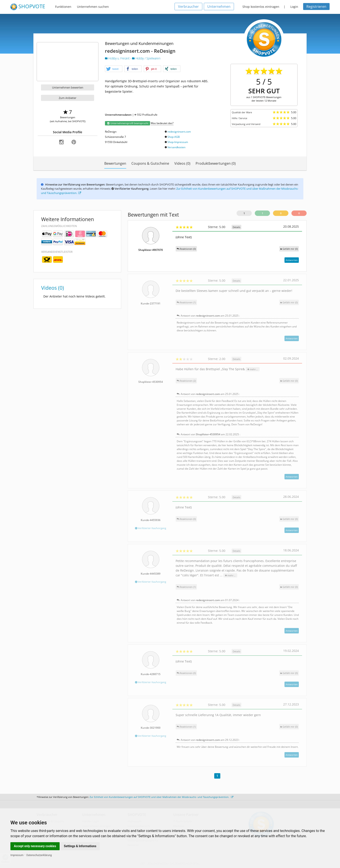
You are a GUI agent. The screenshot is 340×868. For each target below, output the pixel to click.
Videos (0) (182, 163)
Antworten (292, 260)
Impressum (17, 855)
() (289, 249)
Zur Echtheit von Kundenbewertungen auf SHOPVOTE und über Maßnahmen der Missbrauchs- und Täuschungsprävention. (161, 797)
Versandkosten (176, 147)
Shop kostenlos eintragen (261, 7)
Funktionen (63, 7)
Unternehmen (219, 7)
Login (294, 7)
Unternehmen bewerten (68, 87)
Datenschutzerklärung (39, 855)
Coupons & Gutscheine (150, 163)
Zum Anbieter (68, 98)
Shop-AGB (174, 137)
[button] (114, 69)
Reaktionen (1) (186, 302)
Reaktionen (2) (186, 381)
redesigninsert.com (179, 132)
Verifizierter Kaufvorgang (151, 528)
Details (236, 227)
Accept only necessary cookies (35, 846)
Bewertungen (115, 163)
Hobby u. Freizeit (118, 58)
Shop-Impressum (178, 142)
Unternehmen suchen (93, 7)
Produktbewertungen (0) (216, 163)
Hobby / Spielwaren (146, 58)
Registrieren (316, 7)
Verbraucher (188, 7)
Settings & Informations (80, 846)
